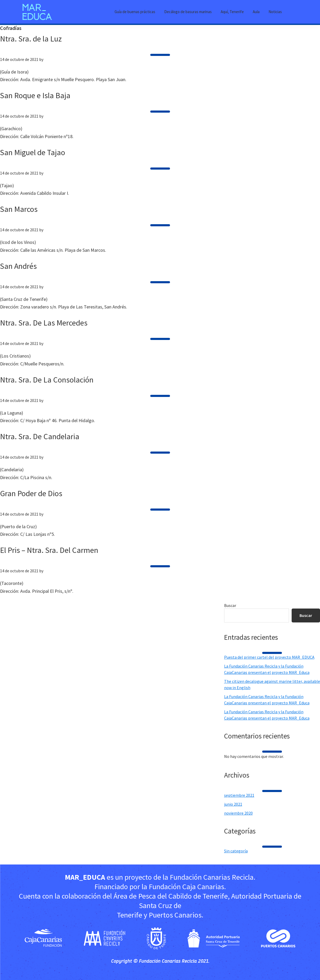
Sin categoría (236, 851)
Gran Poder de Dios (31, 493)
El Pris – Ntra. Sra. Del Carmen (49, 550)
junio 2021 (233, 804)
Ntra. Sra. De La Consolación (47, 380)
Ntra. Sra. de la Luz (31, 39)
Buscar (230, 605)
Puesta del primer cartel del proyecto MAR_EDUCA (269, 657)
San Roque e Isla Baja (35, 95)
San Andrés (18, 266)
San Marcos (19, 209)
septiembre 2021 (239, 795)
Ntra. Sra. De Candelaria (40, 436)
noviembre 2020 (238, 813)
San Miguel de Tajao (33, 152)
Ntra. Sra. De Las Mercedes (44, 323)
